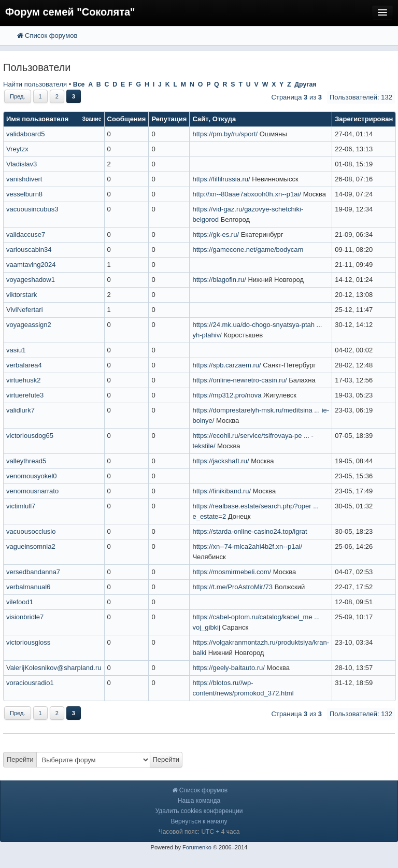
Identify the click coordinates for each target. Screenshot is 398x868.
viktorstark (22, 295)
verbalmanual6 (28, 587)
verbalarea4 (24, 365)
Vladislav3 (22, 164)
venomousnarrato (32, 491)
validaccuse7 (26, 234)
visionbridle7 (25, 617)
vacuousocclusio (31, 531)
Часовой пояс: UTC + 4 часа (199, 832)
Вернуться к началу (199, 821)
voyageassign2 (29, 325)
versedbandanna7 (33, 572)
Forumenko (197, 847)
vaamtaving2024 (31, 265)
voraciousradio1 (30, 683)
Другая (305, 84)
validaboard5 (25, 134)
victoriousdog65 (30, 436)
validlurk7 (20, 410)
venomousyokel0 (32, 476)
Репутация (169, 119)
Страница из (297, 97)
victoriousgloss (28, 642)
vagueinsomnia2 (31, 546)
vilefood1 (20, 602)
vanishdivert (24, 179)
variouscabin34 (29, 250)
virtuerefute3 (25, 395)
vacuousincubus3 (32, 209)
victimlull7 (21, 506)
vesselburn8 (24, 194)
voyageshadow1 (31, 280)
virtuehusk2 (23, 380)
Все (79, 84)
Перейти (20, 759)
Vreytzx (17, 149)
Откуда (224, 119)
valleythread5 (26, 461)
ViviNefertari (25, 310)
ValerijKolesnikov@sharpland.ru (54, 668)
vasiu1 (16, 350)
